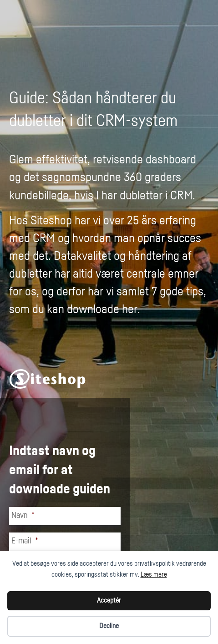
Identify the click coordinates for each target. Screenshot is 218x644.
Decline (109, 626)
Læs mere (154, 575)
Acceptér (109, 601)
